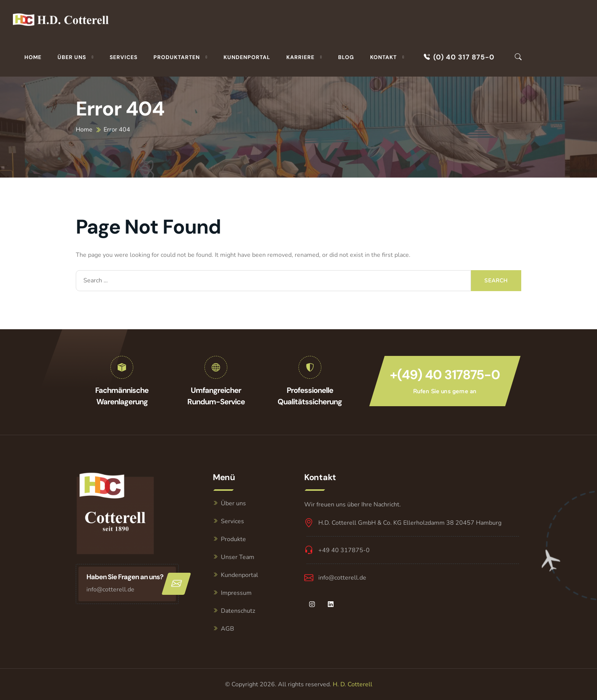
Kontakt (383, 57)
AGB (227, 629)
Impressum (236, 593)
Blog (346, 57)
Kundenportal (247, 57)
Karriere (300, 57)
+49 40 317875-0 (344, 550)
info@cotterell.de (110, 589)
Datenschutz (238, 611)
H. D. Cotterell (353, 684)
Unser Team (238, 557)
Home (33, 57)
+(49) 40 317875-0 (445, 375)
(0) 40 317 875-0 (459, 57)
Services (124, 57)
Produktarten (177, 57)
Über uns (72, 57)
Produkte (233, 539)
